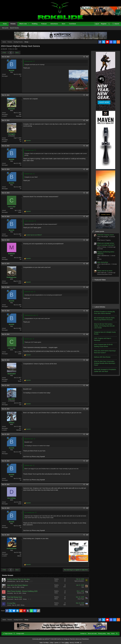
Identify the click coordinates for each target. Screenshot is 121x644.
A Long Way (13, 605)
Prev (6, 54)
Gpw (81, 589)
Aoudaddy (12, 595)
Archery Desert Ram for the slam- (20, 581)
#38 (86, 486)
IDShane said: (30, 467)
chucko (11, 607)
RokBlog (36, 25)
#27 (86, 218)
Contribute (74, 25)
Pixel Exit (72, 638)
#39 (86, 510)
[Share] (82, 58)
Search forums (15, 29)
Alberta (21, 557)
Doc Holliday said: (31, 514)
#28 (86, 242)
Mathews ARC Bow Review (101, 359)
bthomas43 (12, 601)
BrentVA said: (30, 340)
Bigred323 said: (30, 440)
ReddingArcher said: (32, 317)
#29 (86, 265)
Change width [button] (21, 632)
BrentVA (6, 51)
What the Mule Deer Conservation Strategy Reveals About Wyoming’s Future (103, 365)
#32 (86, 336)
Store (65, 25)
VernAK (80, 606)
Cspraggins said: (31, 152)
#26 (86, 194)
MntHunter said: (30, 293)
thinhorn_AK (79, 594)
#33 (86, 362)
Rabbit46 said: (30, 175)
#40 (86, 536)
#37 (86, 462)
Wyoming (20, 118)
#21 (86, 58)
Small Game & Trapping (102, 242)
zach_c (11, 589)
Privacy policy (101, 632)
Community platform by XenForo (48, 638)
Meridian (20, 432)
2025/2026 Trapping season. (104, 236)
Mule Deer (98, 250)
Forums (14, 25)
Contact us (82, 632)
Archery (98, 261)
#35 (86, 410)
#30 (86, 289)
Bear (97, 269)
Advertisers (55, 25)
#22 (86, 97)
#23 (86, 122)
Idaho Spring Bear (101, 264)
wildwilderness (13, 583)
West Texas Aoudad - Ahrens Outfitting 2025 (24, 593)
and (36, 236)
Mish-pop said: (30, 63)
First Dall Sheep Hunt (16, 599)
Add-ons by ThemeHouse (82, 638)
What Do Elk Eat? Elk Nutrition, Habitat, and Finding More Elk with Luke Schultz (103, 327)
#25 (86, 171)
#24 (86, 147)
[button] (30, 25)
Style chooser (9, 632)
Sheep (28, 583)
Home (6, 25)
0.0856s (67, 642)
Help (107, 632)
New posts (6, 29)
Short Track (79, 600)
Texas (21, 383)
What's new (24, 25)
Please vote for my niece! (103, 272)
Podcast (45, 25)
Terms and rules (91, 632)
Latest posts (98, 233)
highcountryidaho (78, 583)
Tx (22, 143)
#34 (86, 387)
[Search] (115, 25)
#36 (86, 436)
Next (18, 54)
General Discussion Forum (103, 276)
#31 (86, 312)
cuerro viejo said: (31, 222)
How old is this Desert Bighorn (19, 587)
